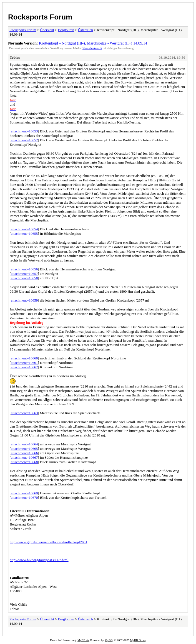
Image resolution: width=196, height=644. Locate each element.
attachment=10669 (24, 493)
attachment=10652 (24, 140)
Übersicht (47, 30)
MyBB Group (138, 640)
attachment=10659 (24, 300)
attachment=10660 (24, 358)
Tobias (15, 57)
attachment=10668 (24, 462)
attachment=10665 (24, 449)
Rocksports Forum (40, 17)
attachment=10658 (24, 278)
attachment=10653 (24, 131)
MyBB (109, 640)
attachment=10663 (24, 413)
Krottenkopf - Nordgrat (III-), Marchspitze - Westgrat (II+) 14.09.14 (93, 43)
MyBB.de (83, 640)
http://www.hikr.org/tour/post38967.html (39, 560)
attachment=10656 (24, 269)
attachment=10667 (24, 457)
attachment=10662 (24, 367)
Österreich (86, 30)
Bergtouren (66, 30)
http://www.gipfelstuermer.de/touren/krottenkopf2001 (48, 542)
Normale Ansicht (92, 48)
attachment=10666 (24, 453)
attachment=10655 (24, 234)
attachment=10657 (24, 274)
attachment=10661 (24, 363)
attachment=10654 (24, 229)
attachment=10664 (24, 444)
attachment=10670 (24, 498)
